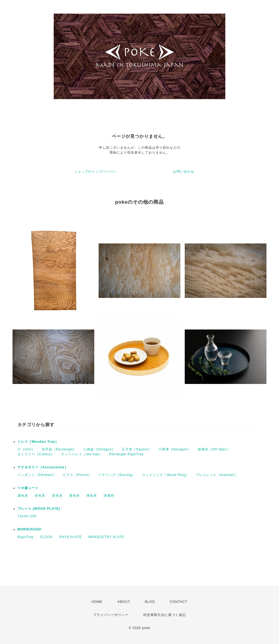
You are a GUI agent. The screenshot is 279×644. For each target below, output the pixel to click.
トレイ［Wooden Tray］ (38, 442)
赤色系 (40, 496)
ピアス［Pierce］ (77, 475)
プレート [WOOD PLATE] (39, 509)
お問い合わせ (184, 172)
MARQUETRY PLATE (107, 537)
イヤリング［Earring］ (117, 475)
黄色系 (75, 496)
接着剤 (109, 496)
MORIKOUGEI (30, 529)
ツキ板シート (28, 488)
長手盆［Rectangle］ (59, 449)
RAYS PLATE (71, 537)
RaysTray (25, 537)
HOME (97, 602)
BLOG (150, 602)
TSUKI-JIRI (27, 516)
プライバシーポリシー (111, 615)
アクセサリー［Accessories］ (43, 467)
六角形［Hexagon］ (175, 449)
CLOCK (46, 537)
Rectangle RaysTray (126, 454)
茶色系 (57, 496)
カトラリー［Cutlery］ (36, 454)
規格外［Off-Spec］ (214, 449)
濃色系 (23, 496)
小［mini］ (26, 449)
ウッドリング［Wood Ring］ (165, 475)
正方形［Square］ (137, 449)
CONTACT (178, 602)
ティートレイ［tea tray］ (82, 454)
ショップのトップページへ (95, 172)
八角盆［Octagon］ (99, 449)
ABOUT (124, 602)
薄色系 (92, 496)
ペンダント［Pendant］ (37, 475)
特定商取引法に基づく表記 (165, 615)
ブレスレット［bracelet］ (217, 475)
